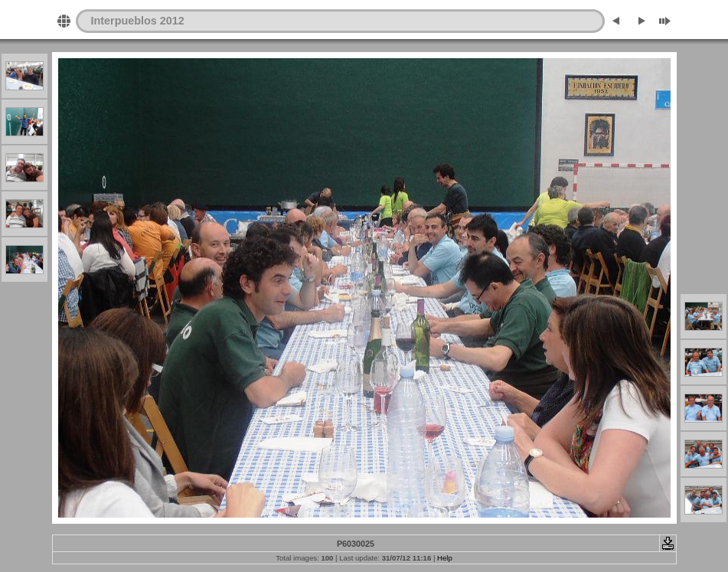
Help (445, 558)
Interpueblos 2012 (138, 21)
